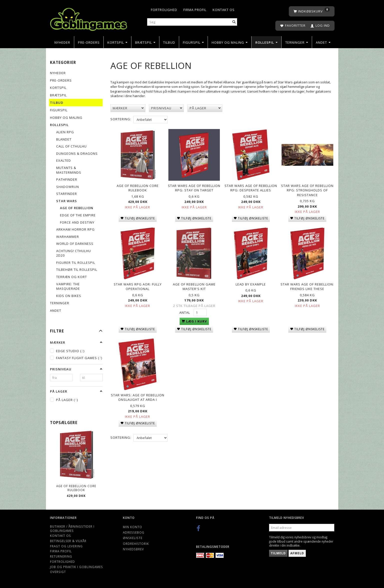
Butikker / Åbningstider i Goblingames (72, 528)
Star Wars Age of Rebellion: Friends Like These (307, 284)
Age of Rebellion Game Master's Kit (194, 284)
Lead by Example (251, 282)
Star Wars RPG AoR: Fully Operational (138, 284)
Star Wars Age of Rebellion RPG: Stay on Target (194, 187)
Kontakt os (224, 10)
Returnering (61, 556)
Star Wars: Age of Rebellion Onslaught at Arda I (138, 394)
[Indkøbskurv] (312, 11)
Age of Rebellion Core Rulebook (76, 488)
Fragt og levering (66, 546)
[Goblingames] (89, 18)
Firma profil (195, 10)
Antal (185, 310)
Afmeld (297, 553)
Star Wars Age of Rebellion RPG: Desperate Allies (251, 187)
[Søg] (234, 22)
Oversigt (58, 572)
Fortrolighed (164, 10)
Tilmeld (278, 553)
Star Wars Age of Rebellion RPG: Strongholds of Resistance (307, 189)
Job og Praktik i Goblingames (76, 567)
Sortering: (121, 119)
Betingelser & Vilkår (68, 541)
